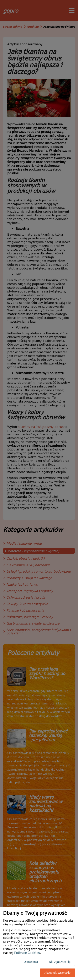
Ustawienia (31, 962)
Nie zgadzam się (60, 962)
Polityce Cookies (27, 953)
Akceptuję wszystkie (58, 973)
